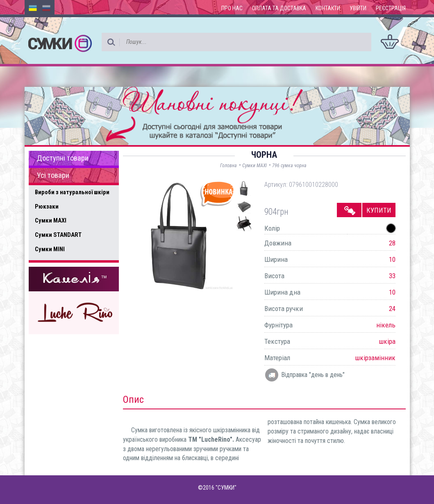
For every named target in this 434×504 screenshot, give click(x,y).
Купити (379, 210)
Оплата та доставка (279, 8)
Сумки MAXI (51, 220)
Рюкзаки (47, 207)
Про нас (232, 8)
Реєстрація (391, 8)
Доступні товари (63, 158)
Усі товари (53, 175)
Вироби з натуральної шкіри (72, 192)
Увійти (358, 8)
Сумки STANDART (58, 235)
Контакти (328, 8)
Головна (228, 166)
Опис (133, 400)
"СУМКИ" (226, 488)
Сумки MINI (50, 249)
